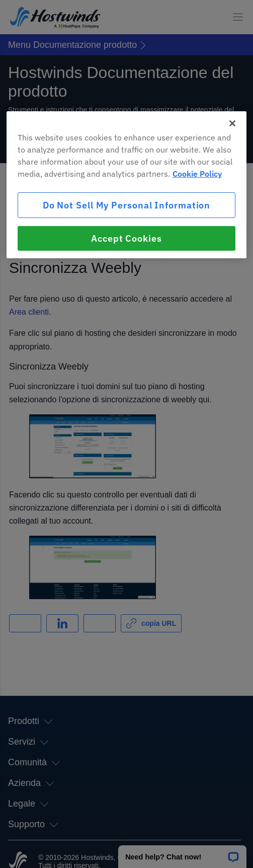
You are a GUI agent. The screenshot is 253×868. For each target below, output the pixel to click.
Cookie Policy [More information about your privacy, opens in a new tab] (197, 174)
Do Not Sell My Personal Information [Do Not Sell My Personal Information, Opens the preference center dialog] (127, 205)
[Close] (232, 123)
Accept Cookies (126, 238)
